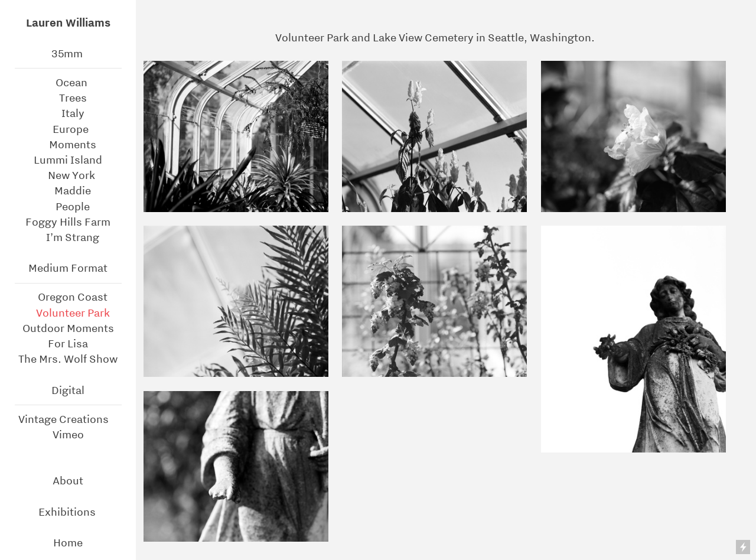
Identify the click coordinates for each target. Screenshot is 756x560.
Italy (68, 113)
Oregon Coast (71, 297)
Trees (68, 98)
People (68, 206)
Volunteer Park (69, 313)
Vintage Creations (63, 419)
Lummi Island (68, 160)
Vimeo (68, 434)
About (68, 481)
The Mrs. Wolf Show (68, 359)
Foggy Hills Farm (68, 222)
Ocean (73, 82)
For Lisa (68, 344)
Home (68, 543)
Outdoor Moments (68, 328)
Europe (71, 129)
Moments (71, 144)
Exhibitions (68, 512)
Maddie (71, 191)
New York (71, 175)
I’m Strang (68, 237)
